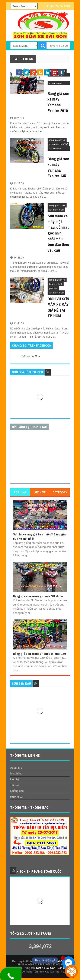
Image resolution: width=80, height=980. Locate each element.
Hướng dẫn (17, 797)
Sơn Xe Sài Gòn (31, 356)
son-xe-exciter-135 (58, 144)
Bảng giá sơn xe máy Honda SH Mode (38, 596)
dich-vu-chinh (56, 284)
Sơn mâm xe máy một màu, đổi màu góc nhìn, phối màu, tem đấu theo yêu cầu (58, 233)
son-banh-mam (57, 210)
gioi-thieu (53, 288)
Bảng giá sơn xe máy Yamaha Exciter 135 (58, 167)
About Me (16, 768)
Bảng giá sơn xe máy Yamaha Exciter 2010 (58, 102)
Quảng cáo (17, 791)
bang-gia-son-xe (57, 140)
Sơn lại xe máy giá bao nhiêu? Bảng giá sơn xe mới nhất (39, 536)
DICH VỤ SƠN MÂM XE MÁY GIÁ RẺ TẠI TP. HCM (58, 307)
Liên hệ (15, 779)
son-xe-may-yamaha (55, 84)
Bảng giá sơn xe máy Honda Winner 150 (39, 654)
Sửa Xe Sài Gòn (46, 968)
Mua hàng (16, 773)
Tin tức (15, 785)
